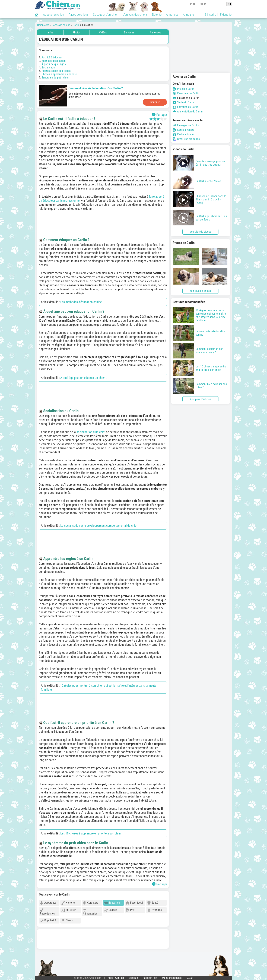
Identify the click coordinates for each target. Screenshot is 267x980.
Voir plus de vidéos (200, 232)
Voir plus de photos (200, 291)
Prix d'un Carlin (184, 89)
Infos (50, 32)
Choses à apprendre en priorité (59, 74)
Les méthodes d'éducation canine (81, 302)
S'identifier (226, 15)
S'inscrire (210, 15)
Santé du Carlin (184, 102)
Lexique (133, 978)
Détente (157, 15)
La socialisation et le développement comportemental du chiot (99, 526)
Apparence (48, 903)
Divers (67, 921)
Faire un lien (150, 978)
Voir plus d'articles (201, 399)
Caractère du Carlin (186, 93)
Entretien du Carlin (186, 107)
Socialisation (49, 67)
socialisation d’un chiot (91, 432)
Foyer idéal (134, 903)
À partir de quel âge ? (54, 64)
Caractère (91, 903)
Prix (130, 910)
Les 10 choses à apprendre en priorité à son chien (91, 833)
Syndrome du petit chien (55, 78)
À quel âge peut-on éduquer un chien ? (84, 378)
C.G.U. (190, 978)
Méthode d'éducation (54, 61)
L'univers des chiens (135, 15)
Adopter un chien (54, 15)
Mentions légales (172, 978)
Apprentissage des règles (56, 71)
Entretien (69, 910)
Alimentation (90, 912)
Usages (111, 910)
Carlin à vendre (184, 130)
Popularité (48, 921)
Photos (77, 32)
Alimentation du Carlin (188, 111)
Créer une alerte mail (187, 139)
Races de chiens (79, 15)
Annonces (172, 15)
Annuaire (188, 15)
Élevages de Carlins (186, 125)
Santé (153, 903)
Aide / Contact (116, 978)
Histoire (68, 903)
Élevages (129, 32)
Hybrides (154, 910)
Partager (159, 115)
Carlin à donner (184, 134)
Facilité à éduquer (52, 57)
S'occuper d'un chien (106, 15)
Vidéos (103, 32)
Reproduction (47, 912)
